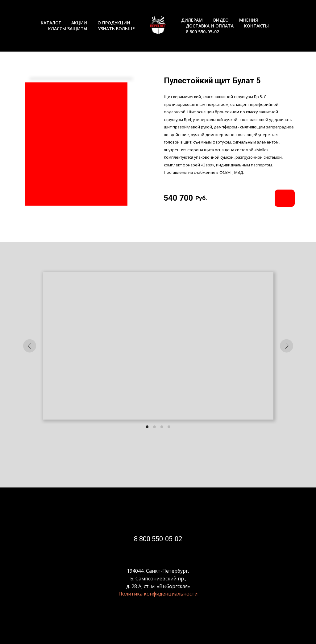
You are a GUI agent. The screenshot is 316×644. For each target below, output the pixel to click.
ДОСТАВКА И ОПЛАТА (210, 26)
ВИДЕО (221, 20)
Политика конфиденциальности (158, 594)
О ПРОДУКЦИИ (114, 23)
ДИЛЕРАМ (192, 20)
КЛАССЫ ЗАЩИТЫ (68, 29)
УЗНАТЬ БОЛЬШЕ (116, 29)
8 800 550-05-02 (202, 32)
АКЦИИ (79, 23)
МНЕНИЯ (249, 20)
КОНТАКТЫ (256, 26)
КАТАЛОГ (51, 23)
